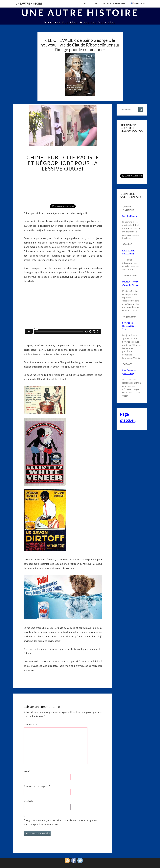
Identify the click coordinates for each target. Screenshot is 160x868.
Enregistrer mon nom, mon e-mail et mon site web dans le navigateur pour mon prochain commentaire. (60, 822)
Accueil (83, 3)
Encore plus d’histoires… (115, 3)
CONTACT (94, 3)
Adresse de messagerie (37, 786)
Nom (27, 771)
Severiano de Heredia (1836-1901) (129, 326)
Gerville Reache (130, 216)
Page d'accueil (128, 417)
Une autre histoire (29, 3)
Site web (28, 801)
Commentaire (31, 724)
